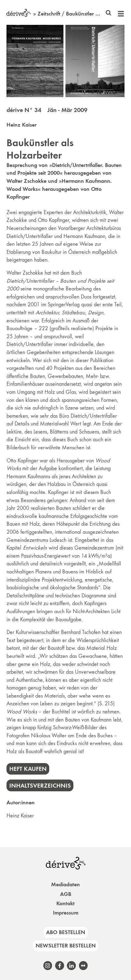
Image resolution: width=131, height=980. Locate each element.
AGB (66, 894)
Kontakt (65, 903)
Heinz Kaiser (22, 125)
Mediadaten (65, 884)
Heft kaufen (28, 769)
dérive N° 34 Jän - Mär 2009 (47, 110)
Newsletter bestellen (66, 946)
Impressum (66, 913)
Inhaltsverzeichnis (40, 785)
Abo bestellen (66, 932)
